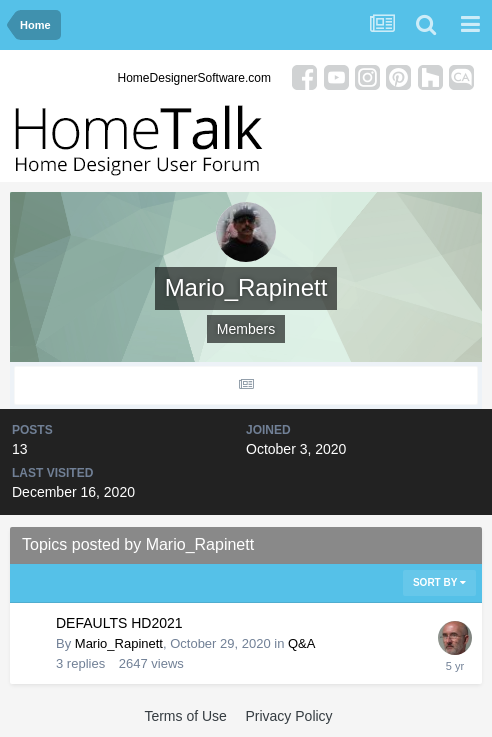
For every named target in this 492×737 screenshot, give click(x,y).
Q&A (301, 643)
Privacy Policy (288, 716)
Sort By (439, 582)
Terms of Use (185, 716)
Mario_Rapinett (119, 643)
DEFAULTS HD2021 (119, 623)
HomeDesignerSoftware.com (194, 78)
